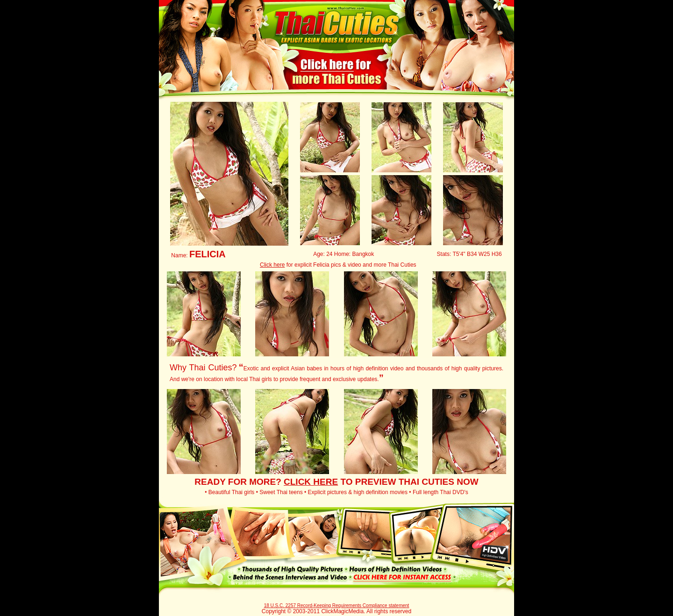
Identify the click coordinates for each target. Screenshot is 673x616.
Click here (272, 265)
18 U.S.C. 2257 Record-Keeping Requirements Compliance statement (337, 605)
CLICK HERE (311, 482)
